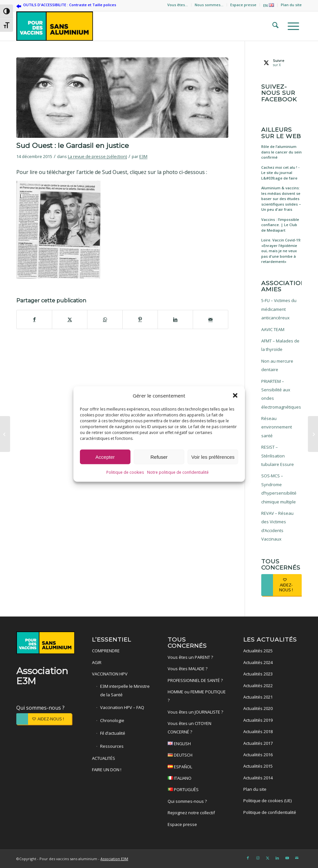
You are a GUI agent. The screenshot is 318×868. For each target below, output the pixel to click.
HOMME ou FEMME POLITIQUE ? (197, 696)
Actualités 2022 (258, 686)
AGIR (97, 662)
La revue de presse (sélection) (97, 156)
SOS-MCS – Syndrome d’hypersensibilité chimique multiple (279, 489)
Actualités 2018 (258, 731)
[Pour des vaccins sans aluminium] (55, 26)
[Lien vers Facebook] (248, 858)
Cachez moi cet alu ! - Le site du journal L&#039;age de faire (280, 173)
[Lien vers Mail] (297, 858)
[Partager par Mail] (211, 319)
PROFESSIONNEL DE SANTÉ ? (195, 680)
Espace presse (243, 5)
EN (269, 5)
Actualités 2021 (258, 697)
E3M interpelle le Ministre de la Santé (125, 690)
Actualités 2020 (258, 708)
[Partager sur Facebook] (34, 319)
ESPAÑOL (197, 767)
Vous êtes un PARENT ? (190, 657)
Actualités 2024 (258, 662)
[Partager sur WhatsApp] (105, 319)
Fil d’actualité (113, 733)
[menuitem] (178, 5)
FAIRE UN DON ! (107, 770)
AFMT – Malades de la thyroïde (280, 345)
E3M (143, 156)
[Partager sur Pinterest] (140, 319)
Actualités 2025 (258, 651)
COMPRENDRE (106, 651)
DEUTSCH (197, 756)
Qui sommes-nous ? (40, 708)
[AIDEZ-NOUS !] (281, 585)
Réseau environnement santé (277, 427)
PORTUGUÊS (197, 790)
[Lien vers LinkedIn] (277, 858)
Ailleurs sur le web (281, 133)
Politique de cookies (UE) (267, 801)
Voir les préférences (213, 458)
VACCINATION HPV (110, 674)
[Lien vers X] (267, 858)
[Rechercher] (273, 26)
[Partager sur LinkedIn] (175, 319)
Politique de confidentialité (270, 812)
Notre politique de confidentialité (178, 473)
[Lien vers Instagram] (258, 858)
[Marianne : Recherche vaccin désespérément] (5, 434)
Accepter (105, 458)
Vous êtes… (178, 5)
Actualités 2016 (258, 755)
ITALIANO (197, 779)
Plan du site (291, 5)
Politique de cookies (125, 473)
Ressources (112, 746)
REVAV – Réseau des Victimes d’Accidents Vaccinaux (277, 526)
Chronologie (112, 720)
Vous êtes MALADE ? (188, 669)
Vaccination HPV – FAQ (122, 707)
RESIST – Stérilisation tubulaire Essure (278, 456)
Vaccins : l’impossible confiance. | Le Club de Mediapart (280, 225)
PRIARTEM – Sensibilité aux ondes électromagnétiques (281, 394)
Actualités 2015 (258, 766)
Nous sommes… (209, 5)
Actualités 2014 (258, 778)
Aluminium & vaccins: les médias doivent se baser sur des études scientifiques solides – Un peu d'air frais (281, 199)
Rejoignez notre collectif (191, 813)
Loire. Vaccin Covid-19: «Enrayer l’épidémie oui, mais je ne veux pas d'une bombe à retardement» (281, 251)
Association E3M (114, 859)
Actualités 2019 (258, 720)
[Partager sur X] (70, 319)
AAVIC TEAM (273, 329)
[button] (235, 396)
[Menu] (291, 26)
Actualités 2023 (258, 674)
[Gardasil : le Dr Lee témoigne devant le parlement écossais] (313, 434)
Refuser (159, 458)
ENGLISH (197, 744)
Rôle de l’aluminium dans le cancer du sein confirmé (281, 152)
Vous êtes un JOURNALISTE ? (195, 712)
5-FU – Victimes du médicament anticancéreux (279, 309)
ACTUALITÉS (104, 758)
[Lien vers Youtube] (287, 858)
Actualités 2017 (258, 743)
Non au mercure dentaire (277, 365)
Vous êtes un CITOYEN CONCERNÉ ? (189, 728)
